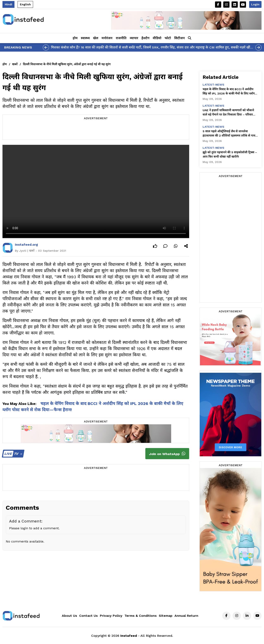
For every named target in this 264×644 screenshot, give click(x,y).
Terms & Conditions (141, 616)
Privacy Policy (111, 616)
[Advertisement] (96, 130)
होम (75, 38)
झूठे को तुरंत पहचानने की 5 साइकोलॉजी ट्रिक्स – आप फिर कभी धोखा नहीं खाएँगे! (230, 154)
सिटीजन (180, 38)
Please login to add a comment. (34, 528)
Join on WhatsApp (167, 454)
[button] (190, 38)
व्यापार (134, 38)
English (25, 4)
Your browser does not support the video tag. (96, 191)
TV (13, 454)
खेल (96, 38)
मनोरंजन (107, 38)
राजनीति (121, 38)
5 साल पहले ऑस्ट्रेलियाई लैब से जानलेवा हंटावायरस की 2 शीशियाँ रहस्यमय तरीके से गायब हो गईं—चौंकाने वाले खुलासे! (230, 134)
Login (255, 4)
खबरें (15, 64)
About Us (69, 616)
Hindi (8, 4)
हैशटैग (145, 38)
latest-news (213, 85)
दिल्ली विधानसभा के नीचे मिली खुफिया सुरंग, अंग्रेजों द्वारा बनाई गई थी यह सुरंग (67, 64)
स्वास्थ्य (85, 38)
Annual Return (186, 616)
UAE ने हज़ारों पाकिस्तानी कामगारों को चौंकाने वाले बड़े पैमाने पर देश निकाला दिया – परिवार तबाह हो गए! (228, 113)
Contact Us (88, 616)
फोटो (168, 38)
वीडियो (157, 38)
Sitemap (166, 616)
